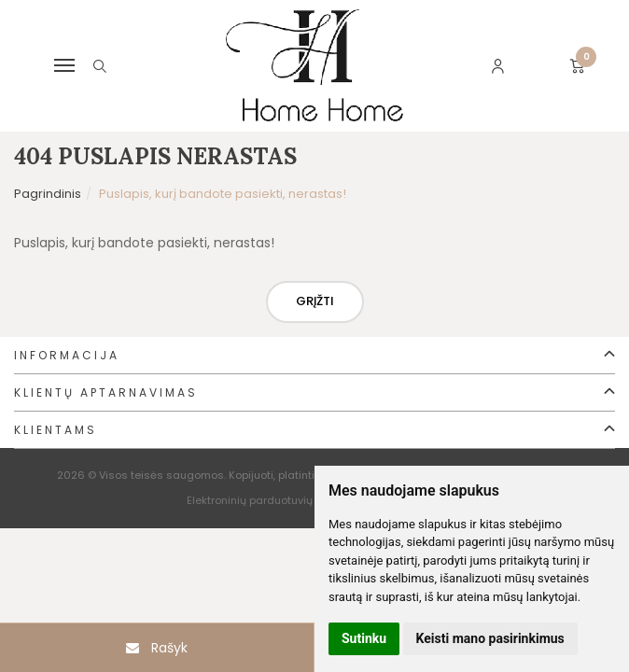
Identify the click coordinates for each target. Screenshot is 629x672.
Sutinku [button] (364, 638)
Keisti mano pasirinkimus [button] (490, 638)
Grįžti (315, 301)
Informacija (67, 355)
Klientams (56, 430)
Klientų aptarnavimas (106, 392)
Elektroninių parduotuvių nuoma (270, 500)
